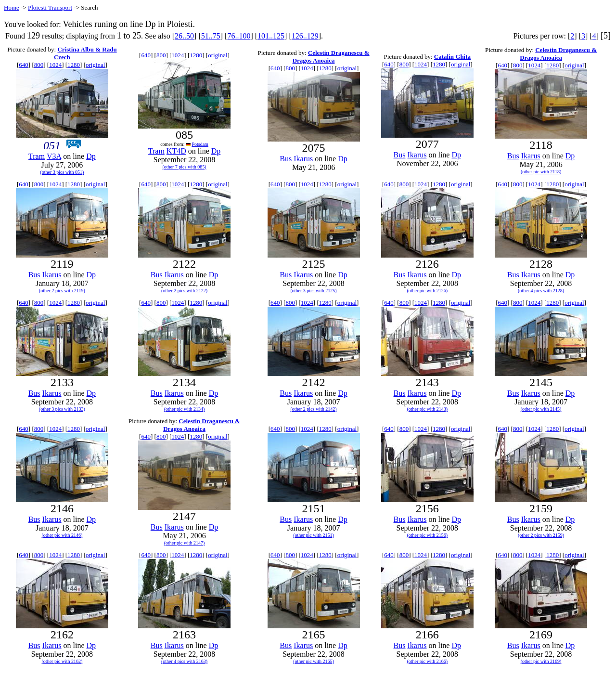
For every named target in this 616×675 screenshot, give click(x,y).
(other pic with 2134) (185, 409)
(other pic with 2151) (314, 535)
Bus (286, 159)
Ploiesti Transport (50, 7)
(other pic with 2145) (541, 409)
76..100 (239, 36)
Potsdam (200, 144)
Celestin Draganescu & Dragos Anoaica (331, 57)
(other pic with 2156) (427, 535)
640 (24, 65)
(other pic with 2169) (541, 661)
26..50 (184, 36)
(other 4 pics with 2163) (184, 661)
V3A (54, 156)
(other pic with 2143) (427, 409)
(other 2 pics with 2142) (313, 409)
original (95, 65)
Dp (91, 156)
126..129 (305, 36)
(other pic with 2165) (314, 661)
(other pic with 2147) (185, 543)
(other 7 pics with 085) (184, 167)
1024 (55, 65)
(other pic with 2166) (427, 661)
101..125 (271, 36)
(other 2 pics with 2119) (62, 291)
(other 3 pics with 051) (62, 172)
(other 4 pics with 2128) (541, 291)
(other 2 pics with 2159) (541, 535)
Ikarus (303, 159)
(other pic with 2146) (62, 535)
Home (12, 7)
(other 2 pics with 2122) (184, 291)
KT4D (176, 151)
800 (39, 65)
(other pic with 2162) (62, 661)
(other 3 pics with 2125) (313, 291)
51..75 (211, 36)
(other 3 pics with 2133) (62, 409)
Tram (37, 156)
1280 (74, 65)
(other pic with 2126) (427, 291)
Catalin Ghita (452, 57)
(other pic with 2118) (541, 172)
